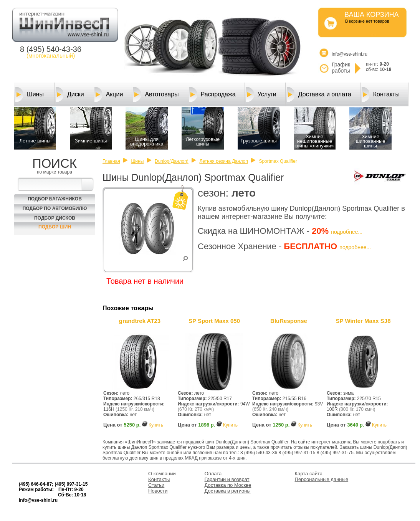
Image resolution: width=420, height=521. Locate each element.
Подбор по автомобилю (55, 208)
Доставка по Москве (228, 485)
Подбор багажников (55, 199)
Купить (156, 425)
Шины (30, 94)
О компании (162, 474)
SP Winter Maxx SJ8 (363, 321)
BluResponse (289, 321)
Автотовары (156, 94)
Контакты (381, 94)
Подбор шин (55, 227)
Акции (109, 94)
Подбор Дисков (55, 218)
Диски (70, 94)
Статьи (156, 485)
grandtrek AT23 (140, 321)
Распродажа (212, 94)
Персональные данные (322, 479)
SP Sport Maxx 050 (214, 321)
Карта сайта (309, 474)
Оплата (213, 474)
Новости (158, 491)
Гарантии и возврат (227, 479)
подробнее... (347, 232)
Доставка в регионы (228, 491)
